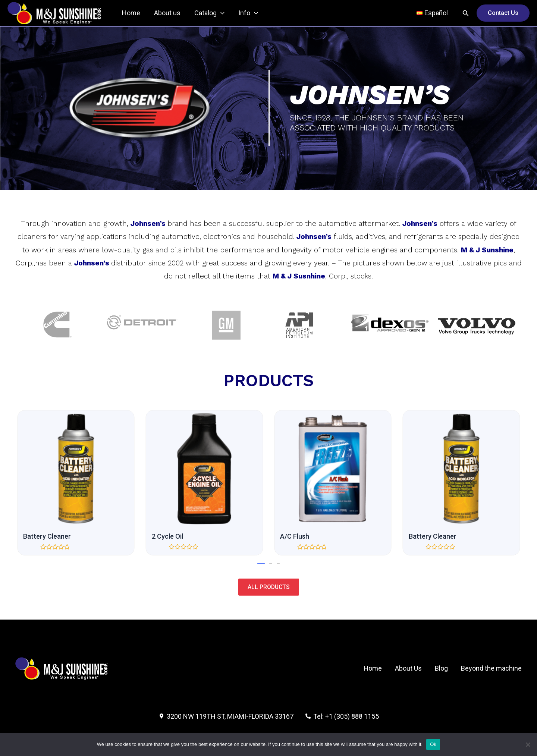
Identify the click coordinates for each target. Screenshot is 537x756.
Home (131, 13)
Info (247, 13)
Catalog (208, 13)
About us (167, 13)
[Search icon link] (466, 13)
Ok (433, 744)
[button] (261, 563)
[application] (219, 13)
